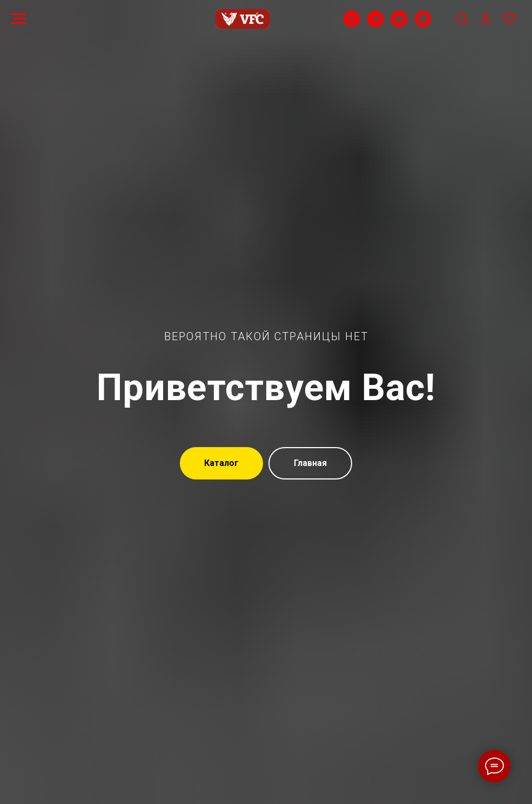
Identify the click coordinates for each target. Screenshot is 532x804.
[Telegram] (375, 24)
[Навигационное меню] (18, 19)
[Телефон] (352, 24)
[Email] (399, 24)
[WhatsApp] (423, 24)
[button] (462, 18)
